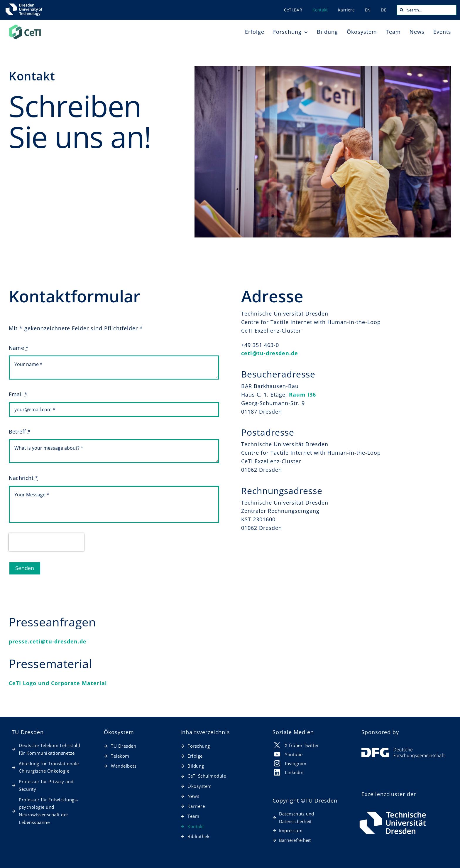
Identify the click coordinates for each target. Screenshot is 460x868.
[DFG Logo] (403, 750)
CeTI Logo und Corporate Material (58, 683)
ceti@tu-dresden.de (270, 353)
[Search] (402, 10)
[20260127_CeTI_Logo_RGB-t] (25, 26)
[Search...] (427, 10)
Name (19, 348)
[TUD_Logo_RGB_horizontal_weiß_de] (393, 812)
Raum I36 (302, 395)
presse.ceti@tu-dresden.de (48, 641)
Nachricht (23, 478)
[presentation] (46, 542)
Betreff (20, 432)
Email (18, 394)
